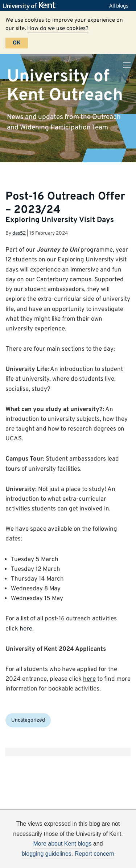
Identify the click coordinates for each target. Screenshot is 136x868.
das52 (19, 233)
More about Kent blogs (62, 844)
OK (17, 43)
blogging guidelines (47, 854)
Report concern (94, 854)
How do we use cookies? (58, 29)
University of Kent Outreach (65, 86)
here (26, 629)
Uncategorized (28, 720)
